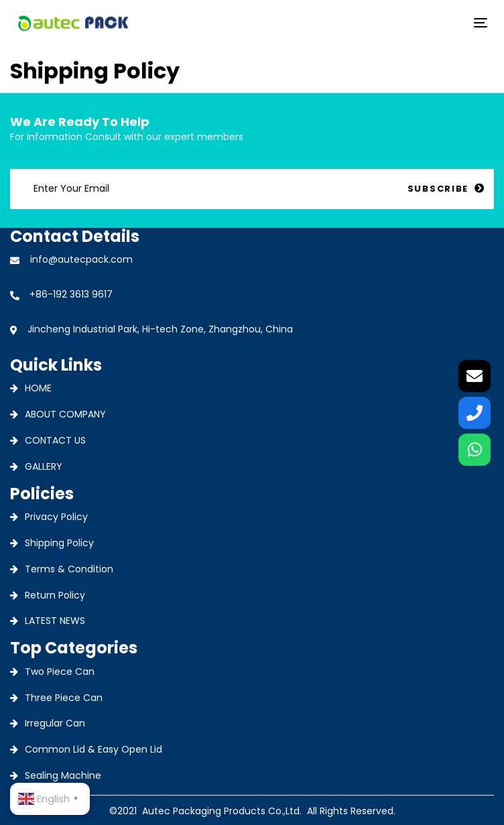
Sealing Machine (63, 775)
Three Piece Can (64, 698)
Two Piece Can (60, 672)
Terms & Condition (69, 569)
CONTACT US (55, 440)
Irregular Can (55, 723)
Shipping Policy (59, 543)
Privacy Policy (56, 517)
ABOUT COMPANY (65, 414)
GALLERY (44, 466)
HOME (38, 388)
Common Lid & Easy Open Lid (93, 749)
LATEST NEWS (55, 621)
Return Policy (55, 595)
